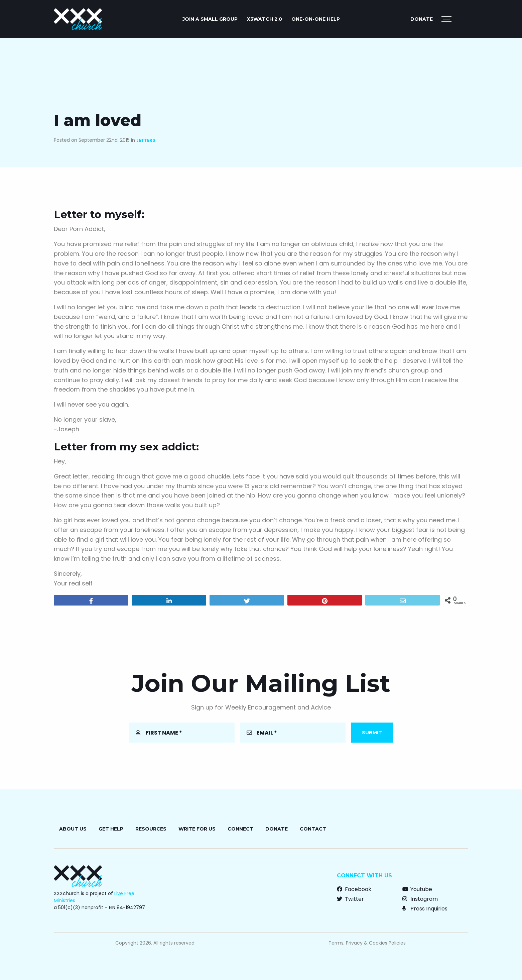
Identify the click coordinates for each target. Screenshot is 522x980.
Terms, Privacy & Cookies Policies (367, 943)
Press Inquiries (425, 909)
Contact (313, 829)
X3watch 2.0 (265, 19)
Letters (146, 140)
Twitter (350, 899)
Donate (422, 19)
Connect (240, 829)
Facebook (354, 889)
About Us (73, 829)
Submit (372, 733)
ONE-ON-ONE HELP (316, 19)
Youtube (417, 889)
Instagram (420, 899)
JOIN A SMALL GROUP (210, 19)
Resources (151, 829)
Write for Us (197, 829)
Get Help (111, 829)
